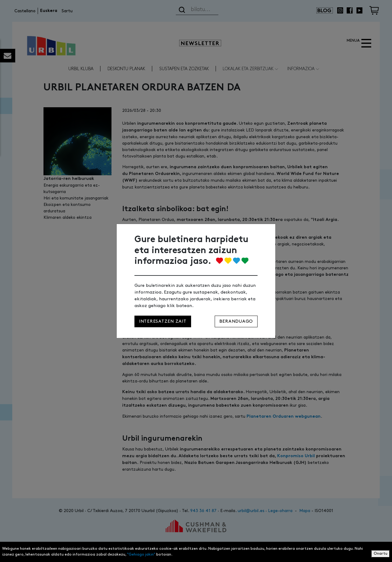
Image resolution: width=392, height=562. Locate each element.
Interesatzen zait (163, 321)
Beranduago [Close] (236, 321)
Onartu (381, 554)
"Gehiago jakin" (141, 554)
